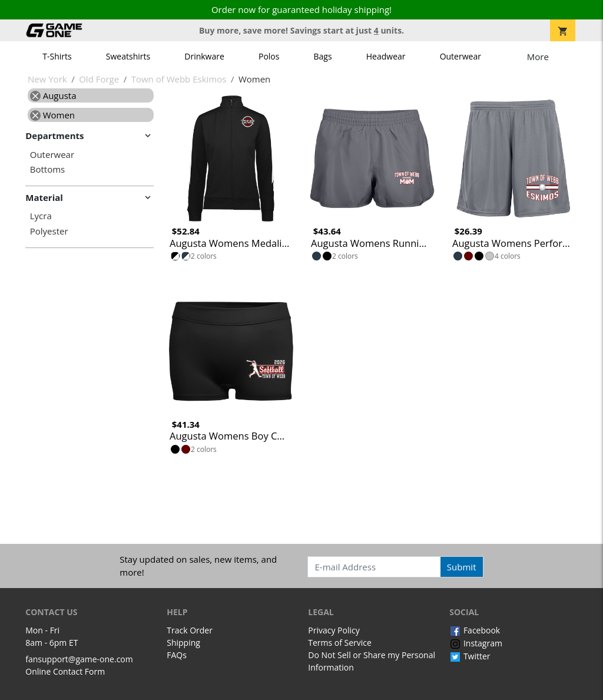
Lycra (41, 216)
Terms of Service (340, 643)
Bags (323, 56)
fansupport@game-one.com (79, 659)
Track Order (190, 630)
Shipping (183, 643)
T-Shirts (57, 56)
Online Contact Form (65, 671)
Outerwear (460, 56)
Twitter (470, 656)
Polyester (49, 231)
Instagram (476, 643)
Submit (462, 567)
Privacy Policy (334, 630)
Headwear (386, 56)
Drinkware (204, 56)
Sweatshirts (128, 56)
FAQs (177, 655)
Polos (269, 56)
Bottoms (47, 169)
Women (52, 115)
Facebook (475, 630)
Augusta (53, 95)
